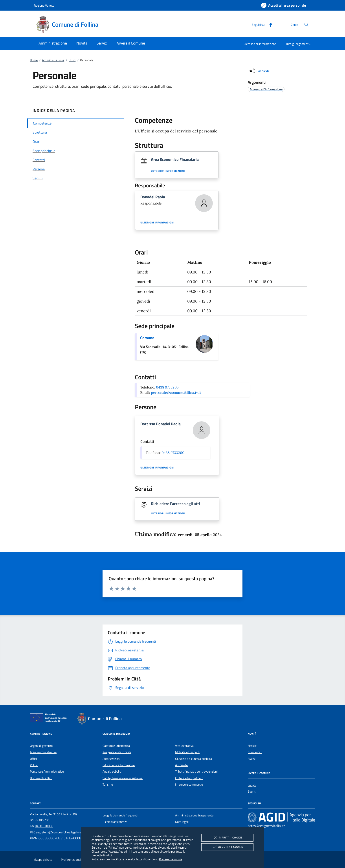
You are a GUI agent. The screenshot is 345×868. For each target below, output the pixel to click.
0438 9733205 (167, 387)
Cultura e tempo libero (189, 778)
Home (34, 60)
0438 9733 (42, 820)
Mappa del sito (43, 860)
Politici (34, 765)
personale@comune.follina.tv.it (176, 392)
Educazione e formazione (119, 765)
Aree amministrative (43, 752)
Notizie (252, 746)
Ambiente (181, 765)
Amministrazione (53, 60)
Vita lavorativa (184, 746)
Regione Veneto (44, 5)
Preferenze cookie (171, 859)
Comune (147, 338)
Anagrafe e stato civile (117, 752)
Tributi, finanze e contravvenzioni (196, 771)
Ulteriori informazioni (168, 171)
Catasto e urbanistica (116, 746)
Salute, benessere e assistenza (123, 778)
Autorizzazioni (111, 759)
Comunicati (255, 752)
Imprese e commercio (189, 784)
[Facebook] (269, 24)
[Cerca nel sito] (306, 25)
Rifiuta (227, 838)
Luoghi (252, 785)
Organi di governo (41, 746)
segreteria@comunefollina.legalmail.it (60, 832)
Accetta (227, 847)
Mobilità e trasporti (187, 752)
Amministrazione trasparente (194, 815)
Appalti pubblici (112, 771)
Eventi (252, 792)
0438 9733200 (173, 453)
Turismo (108, 784)
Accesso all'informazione (260, 44)
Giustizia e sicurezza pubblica (194, 759)
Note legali (182, 822)
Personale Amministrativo (47, 771)
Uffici (72, 60)
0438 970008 (44, 826)
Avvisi (252, 759)
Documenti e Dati (41, 778)
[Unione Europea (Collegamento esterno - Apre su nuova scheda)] (50, 719)
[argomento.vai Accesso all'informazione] (266, 89)
